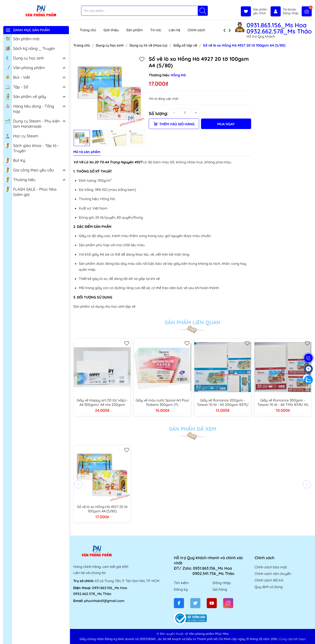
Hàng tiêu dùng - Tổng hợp (30, 108)
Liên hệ (174, 30)
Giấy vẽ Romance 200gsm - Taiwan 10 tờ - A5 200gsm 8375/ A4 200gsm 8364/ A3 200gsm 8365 (223, 402)
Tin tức (156, 30)
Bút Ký (15, 160)
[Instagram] (228, 603)
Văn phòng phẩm (25, 67)
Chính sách (199, 30)
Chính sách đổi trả (269, 580)
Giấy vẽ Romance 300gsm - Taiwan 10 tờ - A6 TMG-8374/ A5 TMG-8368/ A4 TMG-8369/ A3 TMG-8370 (283, 402)
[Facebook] (179, 603)
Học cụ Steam (22, 136)
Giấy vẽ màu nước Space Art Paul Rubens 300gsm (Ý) (162, 402)
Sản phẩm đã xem (192, 429)
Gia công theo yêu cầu (29, 170)
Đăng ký (181, 589)
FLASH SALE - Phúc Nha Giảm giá (31, 192)
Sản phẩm (135, 30)
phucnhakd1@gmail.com (104, 601)
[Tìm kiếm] (203, 11)
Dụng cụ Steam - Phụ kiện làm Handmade (32, 123)
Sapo (302, 639)
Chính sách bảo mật (271, 567)
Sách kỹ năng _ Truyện (30, 48)
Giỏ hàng (220, 589)
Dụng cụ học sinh (24, 58)
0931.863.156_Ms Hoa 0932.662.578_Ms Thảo (279, 28)
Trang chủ (88, 30)
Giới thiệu (111, 30)
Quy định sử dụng (269, 587)
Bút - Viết (17, 77)
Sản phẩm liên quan (192, 322)
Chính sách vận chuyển (273, 574)
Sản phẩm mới (22, 38)
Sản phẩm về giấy (25, 97)
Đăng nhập (222, 583)
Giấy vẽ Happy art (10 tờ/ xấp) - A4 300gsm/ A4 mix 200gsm (102, 402)
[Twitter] (195, 603)
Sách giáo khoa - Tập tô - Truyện (32, 148)
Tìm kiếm (181, 583)
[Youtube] (212, 603)
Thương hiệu (20, 179)
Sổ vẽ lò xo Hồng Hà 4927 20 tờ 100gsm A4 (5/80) (102, 509)
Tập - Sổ (17, 87)
